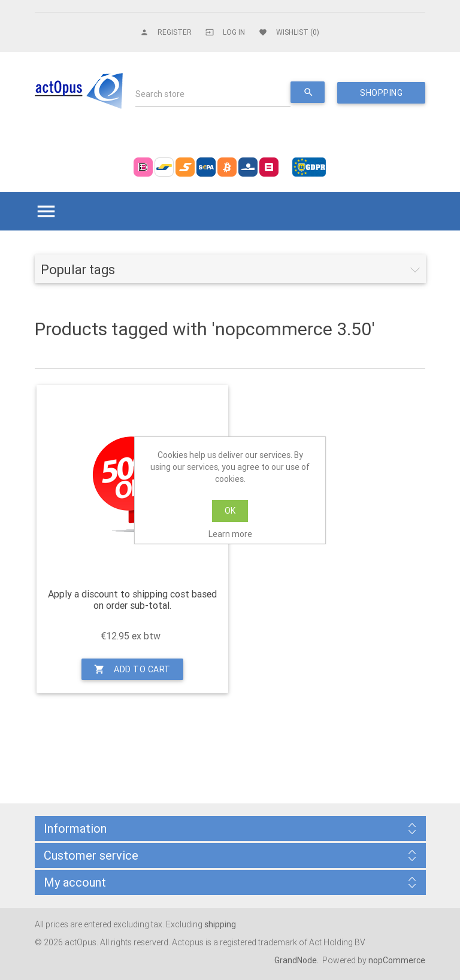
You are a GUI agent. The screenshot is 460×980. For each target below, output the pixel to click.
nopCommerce (397, 960)
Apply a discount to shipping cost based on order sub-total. (132, 600)
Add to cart (132, 669)
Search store (160, 94)
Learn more (230, 534)
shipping (220, 924)
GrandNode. (297, 960)
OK (230, 511)
